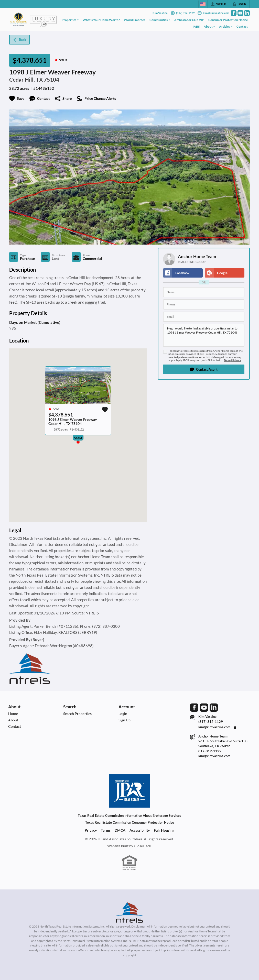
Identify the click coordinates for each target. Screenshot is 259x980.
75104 (51, 79)
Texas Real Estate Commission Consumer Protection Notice (130, 822)
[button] (204, 369)
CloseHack (142, 846)
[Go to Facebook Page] (234, 13)
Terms (227, 360)
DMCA (120, 830)
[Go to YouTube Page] (240, 13)
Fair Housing (164, 830)
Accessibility (140, 830)
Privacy (237, 360)
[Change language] (203, 4)
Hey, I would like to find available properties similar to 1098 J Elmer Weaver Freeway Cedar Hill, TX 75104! (204, 335)
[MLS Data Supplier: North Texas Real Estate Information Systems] (129, 912)
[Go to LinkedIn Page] (247, 13)
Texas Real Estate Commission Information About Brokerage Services (129, 816)
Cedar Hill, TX (26, 79)
